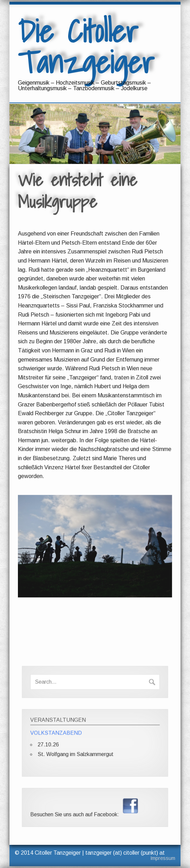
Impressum (163, 858)
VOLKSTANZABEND (57, 733)
